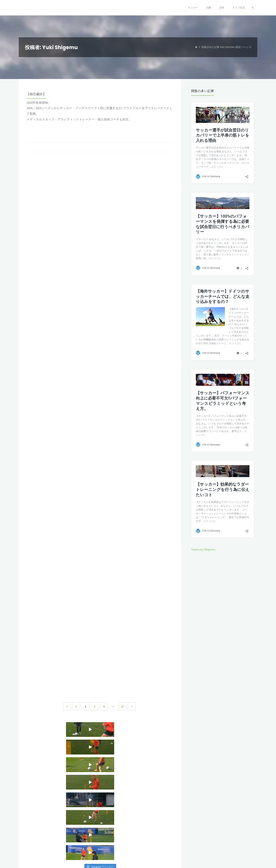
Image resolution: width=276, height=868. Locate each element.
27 (124, 707)
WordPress (248, 853)
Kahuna (233, 853)
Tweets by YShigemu (205, 549)
